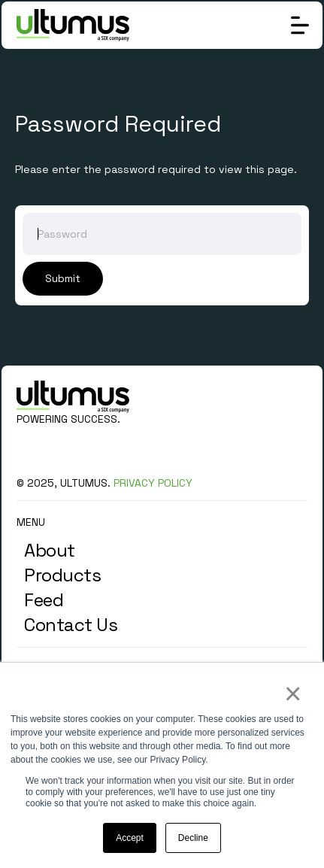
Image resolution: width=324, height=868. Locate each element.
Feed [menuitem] (44, 600)
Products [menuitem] (62, 575)
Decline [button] (193, 838)
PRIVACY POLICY (153, 483)
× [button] (292, 693)
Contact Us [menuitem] (71, 625)
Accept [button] (130, 838)
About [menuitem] (50, 550)
